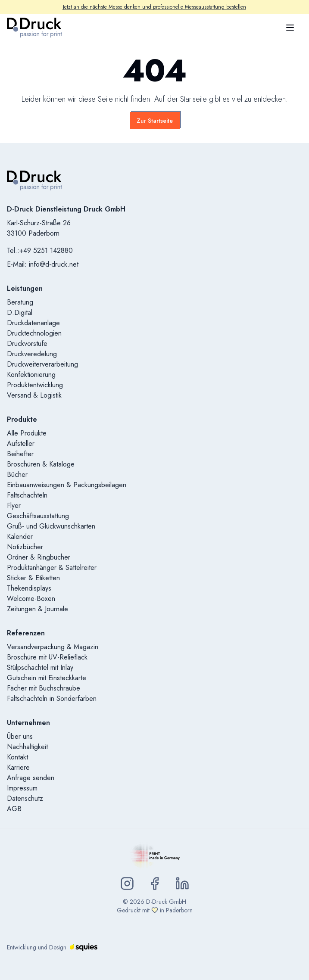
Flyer (14, 506)
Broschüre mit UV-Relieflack (47, 657)
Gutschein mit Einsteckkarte (47, 678)
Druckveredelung (32, 354)
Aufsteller (21, 443)
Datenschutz (25, 798)
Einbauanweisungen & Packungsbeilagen (67, 485)
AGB (14, 809)
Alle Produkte (27, 433)
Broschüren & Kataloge (41, 464)
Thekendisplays (29, 588)
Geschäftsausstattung (38, 516)
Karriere (18, 767)
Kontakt (17, 757)
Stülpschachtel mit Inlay (40, 667)
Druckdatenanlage (33, 323)
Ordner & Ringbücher (39, 557)
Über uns (20, 736)
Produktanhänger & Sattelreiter (52, 568)
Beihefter (20, 454)
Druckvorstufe (27, 344)
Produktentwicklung (35, 385)
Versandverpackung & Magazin (53, 647)
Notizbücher (25, 547)
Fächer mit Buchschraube (44, 688)
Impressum (22, 788)
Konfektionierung (31, 375)
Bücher (17, 474)
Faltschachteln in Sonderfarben (52, 698)
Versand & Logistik (34, 395)
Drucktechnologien (34, 333)
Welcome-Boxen (31, 599)
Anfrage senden (31, 778)
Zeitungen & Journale (37, 609)
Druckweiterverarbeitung (42, 364)
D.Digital (20, 313)
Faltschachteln (27, 495)
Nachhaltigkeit (27, 747)
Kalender (20, 537)
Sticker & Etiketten (33, 578)
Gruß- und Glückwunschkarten (51, 526)
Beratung (20, 302)
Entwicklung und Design (52, 947)
